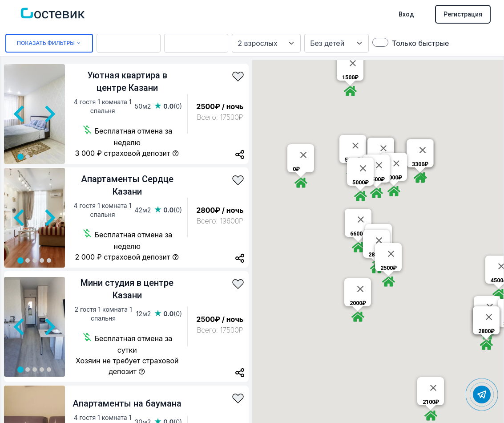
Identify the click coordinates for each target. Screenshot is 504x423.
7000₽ (394, 177)
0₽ (296, 169)
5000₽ (361, 182)
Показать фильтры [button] (49, 43)
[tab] (20, 157)
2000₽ (358, 303)
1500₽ (350, 77)
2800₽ (486, 331)
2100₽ (431, 402)
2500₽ (389, 268)
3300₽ (420, 164)
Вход (406, 14)
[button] (350, 91)
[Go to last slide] (20, 114)
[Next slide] (49, 114)
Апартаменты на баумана (127, 403)
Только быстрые (420, 43)
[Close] (353, 63)
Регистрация (463, 14)
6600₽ (358, 234)
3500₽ (377, 179)
